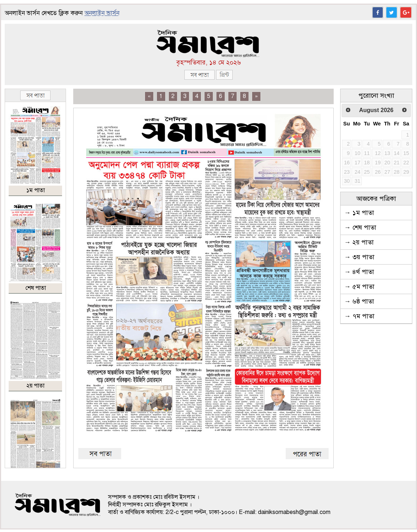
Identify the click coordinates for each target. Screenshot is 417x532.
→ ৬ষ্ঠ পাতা (359, 301)
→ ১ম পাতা (359, 213)
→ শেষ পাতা (360, 227)
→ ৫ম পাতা (359, 287)
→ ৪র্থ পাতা (359, 272)
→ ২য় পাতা (359, 242)
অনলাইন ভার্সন (102, 13)
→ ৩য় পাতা (359, 257)
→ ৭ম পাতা (359, 316)
